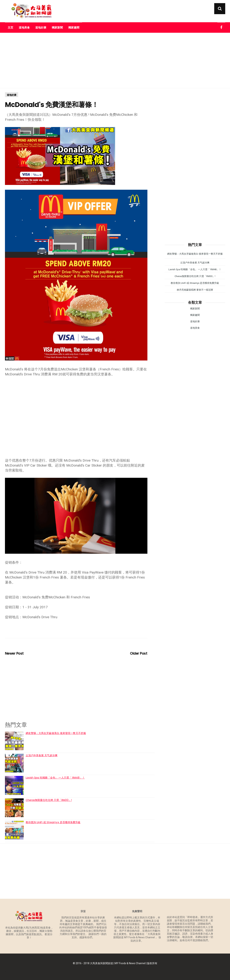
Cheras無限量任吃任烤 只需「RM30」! (49, 800)
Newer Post (14, 653)
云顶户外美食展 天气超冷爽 (42, 755)
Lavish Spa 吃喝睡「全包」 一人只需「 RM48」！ (55, 778)
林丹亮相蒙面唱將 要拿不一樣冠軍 (195, 290)
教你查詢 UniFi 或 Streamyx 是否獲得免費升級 (53, 822)
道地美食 (24, 27)
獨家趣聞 (74, 27)
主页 (10, 27)
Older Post (139, 653)
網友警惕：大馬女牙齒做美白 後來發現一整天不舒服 (56, 733)
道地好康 (41, 27)
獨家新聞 (57, 27)
